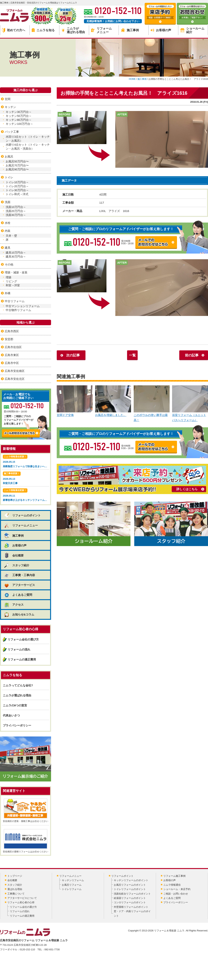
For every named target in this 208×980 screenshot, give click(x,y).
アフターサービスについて (22, 898)
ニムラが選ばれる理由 (73, 30)
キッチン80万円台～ (19, 120)
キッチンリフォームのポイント (131, 880)
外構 (8, 293)
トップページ (15, 876)
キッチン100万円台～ (19, 124)
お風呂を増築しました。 (113, 401)
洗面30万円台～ (16, 215)
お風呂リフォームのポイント (130, 885)
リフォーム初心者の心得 (21, 902)
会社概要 (14, 555)
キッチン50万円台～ (19, 116)
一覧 (132, 355)
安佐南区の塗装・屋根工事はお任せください (26, 811)
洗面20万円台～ (16, 211)
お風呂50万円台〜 (17, 161)
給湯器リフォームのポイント (130, 898)
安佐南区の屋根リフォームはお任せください (26, 841)
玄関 (8, 99)
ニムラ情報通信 (172, 885)
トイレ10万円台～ (17, 182)
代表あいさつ (11, 715)
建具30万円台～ (16, 256)
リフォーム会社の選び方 (23, 639)
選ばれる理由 (15, 889)
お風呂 (9, 156)
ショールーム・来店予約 (177, 889)
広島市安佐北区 (15, 379)
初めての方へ (14, 30)
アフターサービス (19, 585)
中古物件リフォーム (18, 310)
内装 (8, 231)
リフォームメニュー (101, 30)
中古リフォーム (15, 301)
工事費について (16, 894)
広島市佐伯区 (13, 347)
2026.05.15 (26, 462)
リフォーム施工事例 (174, 876)
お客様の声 (161, 30)
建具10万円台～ (16, 253)
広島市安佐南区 (15, 371)
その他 (9, 264)
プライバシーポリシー (17, 725)
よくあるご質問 (18, 595)
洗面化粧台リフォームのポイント (132, 894)
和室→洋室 (13, 285)
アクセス (14, 605)
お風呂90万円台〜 (17, 169)
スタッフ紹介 (17, 565)
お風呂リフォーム (72, 885)
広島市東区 (12, 355)
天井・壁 (11, 236)
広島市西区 (12, 331)
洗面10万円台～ (16, 207)
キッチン (10, 107)
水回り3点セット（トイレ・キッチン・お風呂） (28, 139)
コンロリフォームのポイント (130, 902)
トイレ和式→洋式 (17, 194)
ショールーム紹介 (192, 30)
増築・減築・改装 (16, 272)
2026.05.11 (26, 495)
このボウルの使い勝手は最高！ (152, 403)
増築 (9, 277)
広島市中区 (12, 363)
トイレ (9, 177)
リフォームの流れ (19, 649)
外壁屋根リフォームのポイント (131, 907)
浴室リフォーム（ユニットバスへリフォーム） (190, 403)
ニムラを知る (43, 30)
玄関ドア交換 (75, 401)
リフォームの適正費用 (22, 659)
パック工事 (12, 132)
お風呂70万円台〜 (17, 165)
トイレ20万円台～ (17, 186)
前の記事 (192, 355)
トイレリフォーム (72, 889)
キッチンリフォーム (73, 880)
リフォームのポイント (22, 515)
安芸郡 (9, 339)
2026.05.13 (26, 478)
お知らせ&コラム (19, 614)
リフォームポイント (122, 876)
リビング (11, 281)
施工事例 (130, 30)
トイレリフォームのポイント (130, 889)
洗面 (8, 202)
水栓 (8, 223)
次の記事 (73, 355)
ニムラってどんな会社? (18, 685)
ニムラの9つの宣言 (15, 705)
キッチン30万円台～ (19, 112)
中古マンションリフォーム (23, 306)
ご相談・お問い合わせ (176, 894)
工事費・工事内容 (19, 575)
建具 (8, 248)
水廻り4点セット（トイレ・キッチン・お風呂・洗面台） (28, 147)
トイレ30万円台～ (17, 190)
